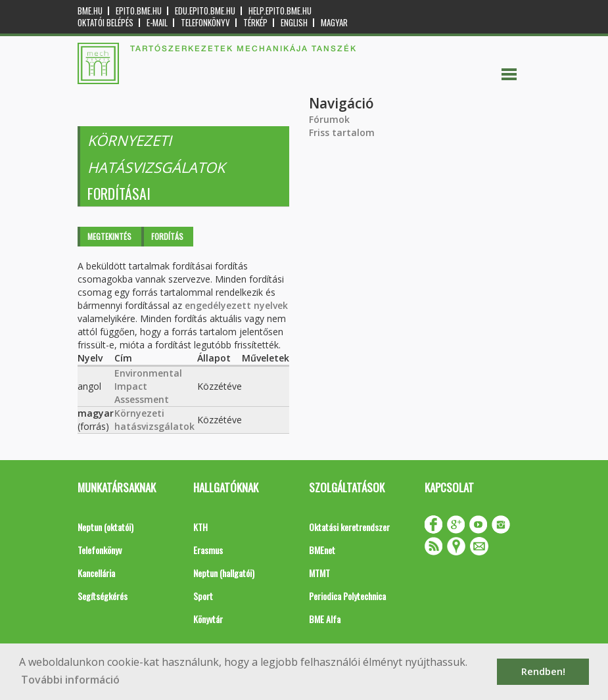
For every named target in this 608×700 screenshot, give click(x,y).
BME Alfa (325, 619)
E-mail (157, 23)
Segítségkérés (103, 596)
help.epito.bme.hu (280, 11)
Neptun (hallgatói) (224, 573)
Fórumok (329, 119)
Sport (203, 596)
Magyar (334, 23)
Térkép (255, 23)
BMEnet (322, 550)
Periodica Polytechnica (347, 596)
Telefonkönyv (205, 23)
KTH (200, 527)
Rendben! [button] (543, 671)
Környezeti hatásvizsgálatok (154, 420)
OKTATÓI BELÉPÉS (105, 23)
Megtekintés (109, 236)
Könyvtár (208, 619)
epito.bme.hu (139, 11)
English (294, 23)
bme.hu (90, 11)
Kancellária (96, 573)
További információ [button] (70, 680)
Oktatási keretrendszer (349, 527)
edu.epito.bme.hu (205, 11)
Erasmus (208, 550)
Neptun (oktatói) (105, 527)
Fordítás (167, 236)
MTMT (319, 573)
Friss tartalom (342, 132)
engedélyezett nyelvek (236, 305)
